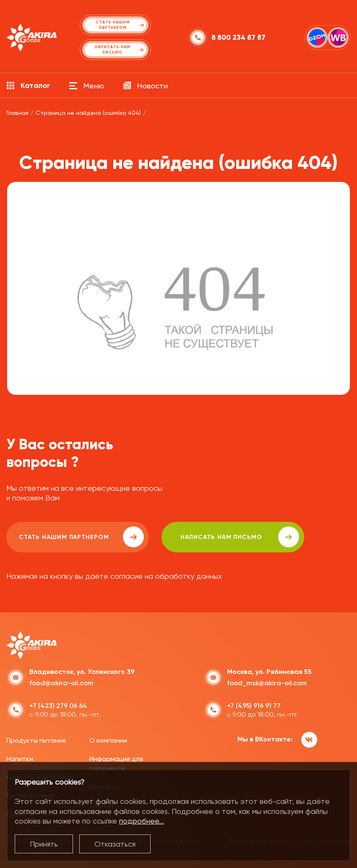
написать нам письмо (240, 537)
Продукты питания (36, 740)
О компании (108, 740)
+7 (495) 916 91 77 (254, 706)
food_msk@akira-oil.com (267, 683)
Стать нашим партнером (81, 537)
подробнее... (142, 821)
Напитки (20, 759)
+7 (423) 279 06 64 (58, 706)
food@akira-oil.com (61, 683)
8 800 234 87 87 (238, 38)
